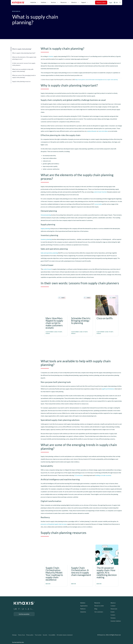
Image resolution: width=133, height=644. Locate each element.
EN (117, 2)
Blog (96, 609)
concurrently (98, 204)
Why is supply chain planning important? (24, 53)
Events (113, 612)
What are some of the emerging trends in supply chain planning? (24, 76)
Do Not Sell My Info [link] (18, 642)
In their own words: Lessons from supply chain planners (24, 64)
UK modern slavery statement (65, 635)
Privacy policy (30, 635)
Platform (83, 609)
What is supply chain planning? (22, 49)
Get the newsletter (24, 614)
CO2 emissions (78, 475)
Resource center (99, 606)
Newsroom (114, 609)
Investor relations (116, 621)
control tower (47, 269)
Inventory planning (46, 239)
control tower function (100, 192)
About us (74, 2)
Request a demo (101, 2)
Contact (113, 606)
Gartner (51, 56)
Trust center (38, 635)
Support (84, 2)
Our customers (99, 612)
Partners (113, 618)
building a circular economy (103, 475)
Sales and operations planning (49, 253)
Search (120, 3)
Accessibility (52, 635)
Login (111, 2)
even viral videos (103, 131)
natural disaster (92, 131)
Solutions (44, 2)
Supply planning (45, 228)
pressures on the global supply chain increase (54, 524)
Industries (33, 2)
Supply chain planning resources (21, 81)
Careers (113, 615)
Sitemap (14, 635)
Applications (84, 606)
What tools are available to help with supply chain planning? (23, 70)
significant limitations (108, 389)
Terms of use (21, 635)
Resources (64, 2)
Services (53, 2)
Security (45, 635)
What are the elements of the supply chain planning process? (24, 58)
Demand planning (46, 215)
